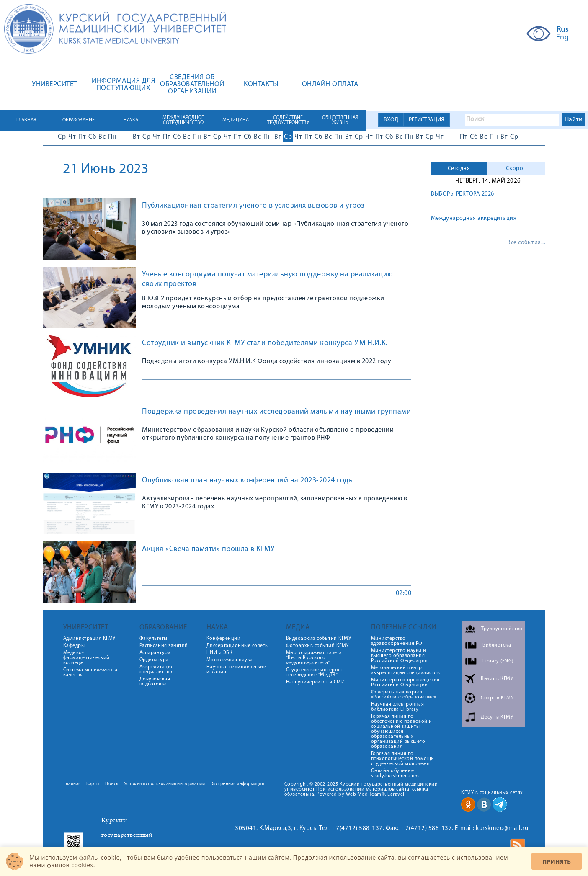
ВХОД (391, 120)
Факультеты (153, 639)
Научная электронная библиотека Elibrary (398, 707)
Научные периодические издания (236, 670)
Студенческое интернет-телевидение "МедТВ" (316, 672)
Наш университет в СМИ (316, 682)
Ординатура (154, 660)
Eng (563, 38)
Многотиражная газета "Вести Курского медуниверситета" (314, 658)
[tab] (459, 169)
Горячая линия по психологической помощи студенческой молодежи (403, 759)
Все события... (526, 243)
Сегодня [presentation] (459, 169)
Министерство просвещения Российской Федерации (405, 683)
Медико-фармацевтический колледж (86, 658)
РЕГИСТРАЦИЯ (427, 120)
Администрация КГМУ (89, 639)
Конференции (224, 639)
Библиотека (497, 645)
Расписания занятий (164, 646)
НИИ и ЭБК (220, 653)
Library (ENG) (498, 661)
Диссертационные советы (238, 646)
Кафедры (74, 646)
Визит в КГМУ (497, 679)
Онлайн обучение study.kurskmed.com (395, 773)
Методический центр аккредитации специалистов (406, 670)
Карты (93, 784)
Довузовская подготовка (155, 682)
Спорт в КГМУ (497, 698)
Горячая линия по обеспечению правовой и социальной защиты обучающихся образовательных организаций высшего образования (402, 732)
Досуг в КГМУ (497, 717)
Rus (563, 30)
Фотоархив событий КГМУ (317, 646)
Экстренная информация (237, 784)
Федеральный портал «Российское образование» (404, 695)
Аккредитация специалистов (157, 670)
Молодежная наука (230, 660)
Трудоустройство (502, 629)
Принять (557, 862)
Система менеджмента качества (90, 672)
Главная (72, 784)
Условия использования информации (164, 784)
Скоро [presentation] (515, 169)
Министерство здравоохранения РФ (397, 641)
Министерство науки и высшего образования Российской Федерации (400, 656)
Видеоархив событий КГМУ (319, 639)
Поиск (112, 784)
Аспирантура (155, 653)
